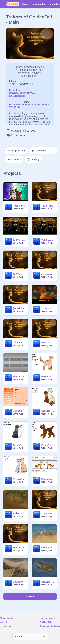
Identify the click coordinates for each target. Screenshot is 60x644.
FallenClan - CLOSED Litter (48, 445)
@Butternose (17, 96)
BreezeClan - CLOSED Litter (20, 479)
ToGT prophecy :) (20, 240)
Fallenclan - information (20, 513)
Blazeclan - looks (48, 479)
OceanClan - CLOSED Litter (20, 445)
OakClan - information (48, 582)
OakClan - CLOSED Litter (48, 411)
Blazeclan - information (20, 582)
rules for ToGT (48, 343)
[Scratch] (13, 4)
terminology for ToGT (20, 343)
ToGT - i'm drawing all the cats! (48, 206)
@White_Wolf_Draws (22, 93)
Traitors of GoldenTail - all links (48, 513)
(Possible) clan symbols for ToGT (20, 308)
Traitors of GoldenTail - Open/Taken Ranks (20, 548)
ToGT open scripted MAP (20, 274)
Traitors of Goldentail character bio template (20, 377)
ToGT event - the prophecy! (48, 240)
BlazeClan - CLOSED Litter (48, 377)
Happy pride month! (20, 206)
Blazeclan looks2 (20, 411)
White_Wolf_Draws (20, 209)
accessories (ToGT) (48, 274)
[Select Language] (30, 637)
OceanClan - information (48, 548)
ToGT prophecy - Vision (48, 308)
